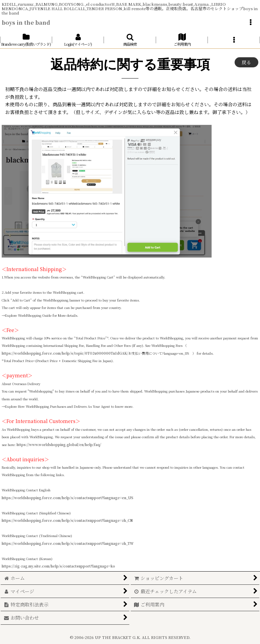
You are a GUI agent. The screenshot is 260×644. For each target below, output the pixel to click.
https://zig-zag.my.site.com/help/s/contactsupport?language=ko (58, 566)
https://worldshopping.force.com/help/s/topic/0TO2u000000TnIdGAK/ (65, 353)
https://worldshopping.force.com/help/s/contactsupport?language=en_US (68, 498)
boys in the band (26, 22)
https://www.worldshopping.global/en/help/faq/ (59, 445)
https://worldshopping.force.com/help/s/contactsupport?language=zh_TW (68, 543)
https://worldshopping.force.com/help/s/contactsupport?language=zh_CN (67, 520)
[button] (251, 22)
